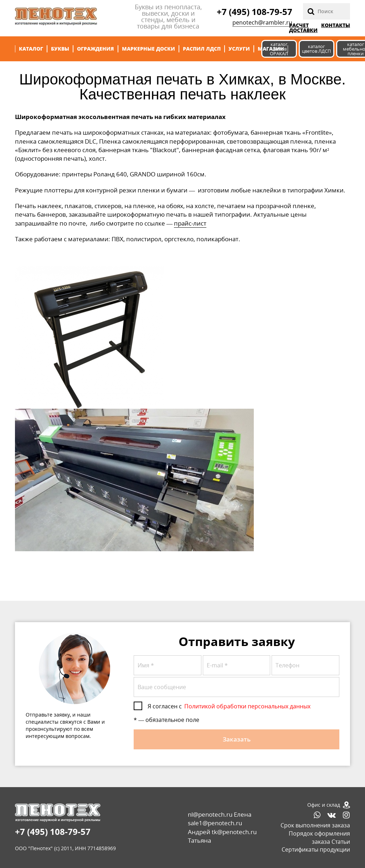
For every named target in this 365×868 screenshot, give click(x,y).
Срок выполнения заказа (315, 825)
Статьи (341, 842)
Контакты (336, 26)
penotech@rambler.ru (262, 22)
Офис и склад (324, 805)
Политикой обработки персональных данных (247, 706)
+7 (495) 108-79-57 (255, 12)
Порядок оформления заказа (319, 838)
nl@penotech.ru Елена (220, 814)
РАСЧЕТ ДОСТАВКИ (303, 28)
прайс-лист (190, 223)
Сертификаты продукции (316, 849)
